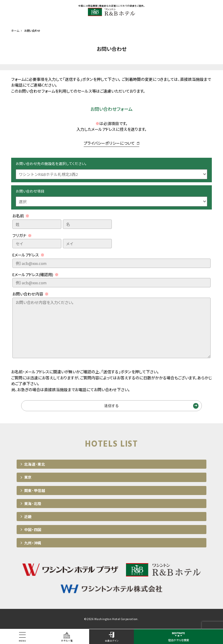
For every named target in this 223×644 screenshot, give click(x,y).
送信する (111, 406)
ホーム (15, 31)
